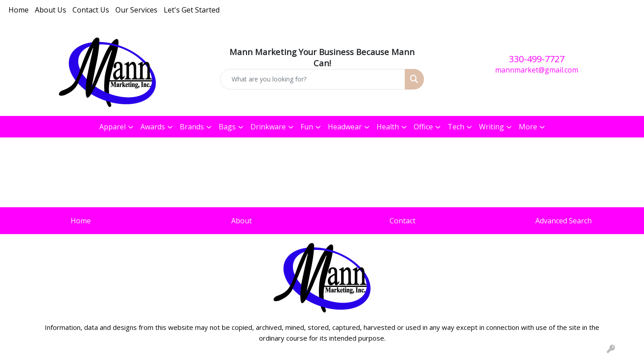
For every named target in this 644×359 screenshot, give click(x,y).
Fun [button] (307, 127)
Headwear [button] (345, 127)
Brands (192, 127)
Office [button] (423, 127)
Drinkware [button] (268, 127)
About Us (51, 10)
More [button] (528, 127)
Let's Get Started (192, 10)
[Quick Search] (313, 79)
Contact (402, 221)
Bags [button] (227, 127)
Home (19, 10)
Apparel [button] (112, 127)
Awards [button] (153, 127)
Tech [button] (456, 127)
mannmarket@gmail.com (537, 70)
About (241, 221)
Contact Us (91, 10)
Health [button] (388, 127)
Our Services (136, 10)
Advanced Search (563, 221)
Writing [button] (491, 127)
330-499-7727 (537, 59)
